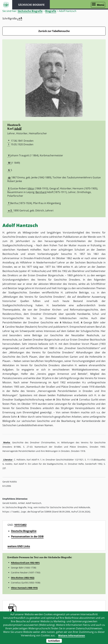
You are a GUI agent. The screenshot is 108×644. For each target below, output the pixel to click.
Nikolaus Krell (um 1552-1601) (25, 562)
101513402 (20, 525)
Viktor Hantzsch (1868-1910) (24, 588)
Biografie (51, 11)
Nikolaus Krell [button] (71, 322)
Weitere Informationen (72, 635)
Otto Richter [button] (63, 400)
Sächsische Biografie (30, 11)
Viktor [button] (24, 417)
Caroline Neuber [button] (15, 327)
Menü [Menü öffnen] (101, 5)
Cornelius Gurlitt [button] (89, 400)
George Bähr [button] (91, 322)
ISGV (6, 5)
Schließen (54, 641)
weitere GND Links (19, 546)
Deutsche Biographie (24, 531)
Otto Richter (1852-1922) (23, 577)
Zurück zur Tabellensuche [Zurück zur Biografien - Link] (54, 31)
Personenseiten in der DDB (27, 536)
